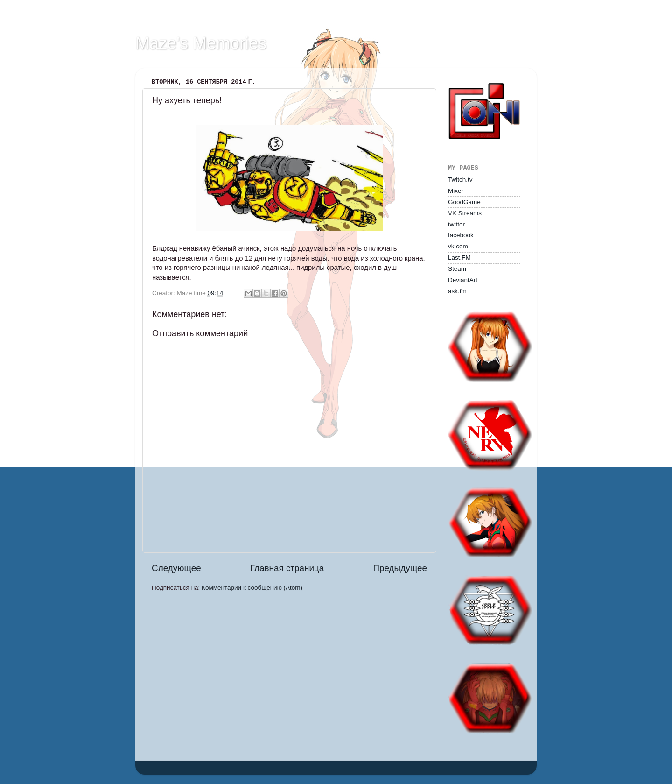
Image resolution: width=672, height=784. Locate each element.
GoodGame (464, 202)
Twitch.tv (460, 180)
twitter (456, 224)
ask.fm (457, 291)
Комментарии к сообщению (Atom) (252, 588)
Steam (457, 269)
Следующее (176, 568)
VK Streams (465, 213)
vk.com (458, 246)
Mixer (456, 191)
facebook (461, 235)
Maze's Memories (201, 43)
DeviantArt (463, 280)
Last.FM (459, 258)
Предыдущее (400, 568)
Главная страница (287, 568)
